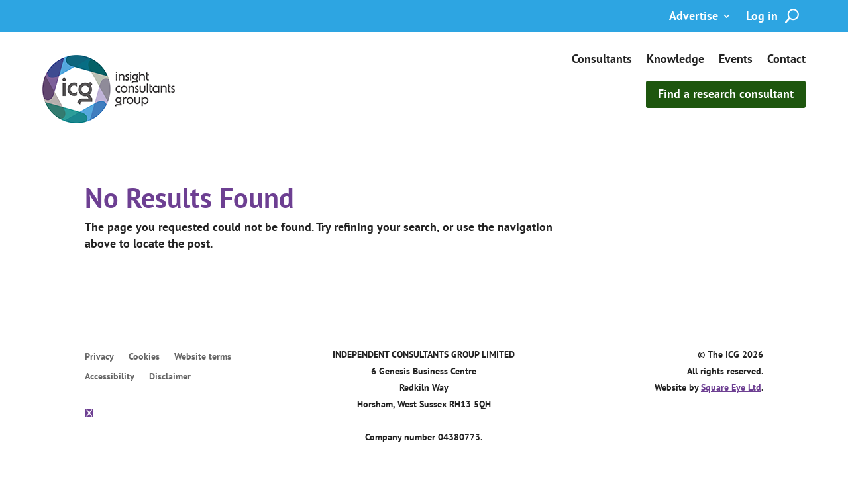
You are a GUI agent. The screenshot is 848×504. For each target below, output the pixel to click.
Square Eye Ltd (731, 389)
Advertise (694, 17)
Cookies (144, 358)
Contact (786, 60)
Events (736, 60)
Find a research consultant (726, 94)
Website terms (203, 358)
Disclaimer (170, 378)
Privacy (99, 358)
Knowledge (675, 60)
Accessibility (110, 378)
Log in (762, 17)
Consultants (602, 60)
